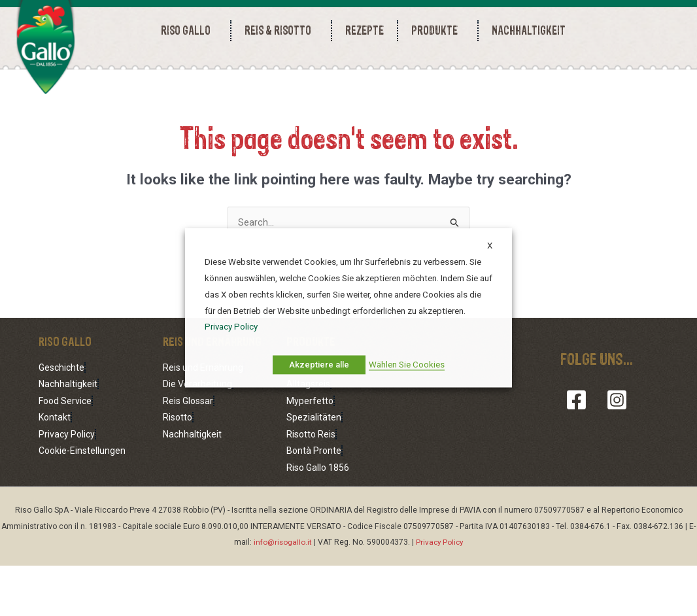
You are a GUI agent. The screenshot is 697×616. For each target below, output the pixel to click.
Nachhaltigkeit (68, 437)
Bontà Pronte (314, 502)
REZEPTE (365, 30)
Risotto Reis (311, 486)
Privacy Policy (67, 486)
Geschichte (61, 421)
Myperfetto (310, 453)
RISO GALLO (189, 30)
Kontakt (55, 470)
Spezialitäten (314, 470)
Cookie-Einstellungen (82, 502)
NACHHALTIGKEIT (529, 30)
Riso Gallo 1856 (318, 518)
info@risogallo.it (282, 593)
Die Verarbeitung (197, 437)
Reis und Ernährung (203, 421)
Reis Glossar (188, 453)
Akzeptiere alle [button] (319, 365)
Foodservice (311, 421)
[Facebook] (579, 453)
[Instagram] (614, 453)
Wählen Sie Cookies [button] (407, 365)
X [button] (490, 246)
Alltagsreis (308, 437)
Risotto (178, 470)
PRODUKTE (438, 30)
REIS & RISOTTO (281, 30)
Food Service (65, 453)
